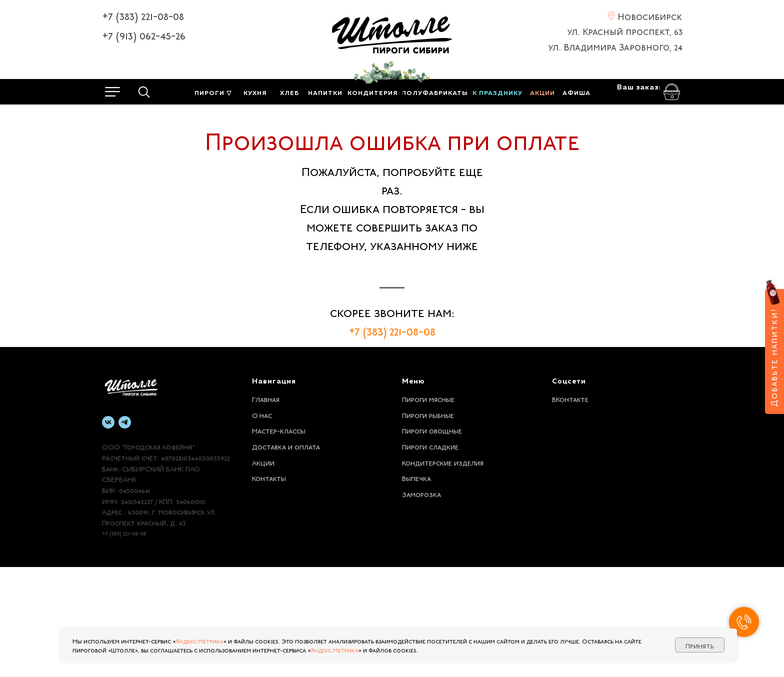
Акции (263, 572)
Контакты (269, 587)
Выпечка (416, 587)
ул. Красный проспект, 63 (625, 30)
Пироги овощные (432, 540)
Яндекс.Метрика (199, 640)
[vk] (108, 532)
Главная (266, 508)
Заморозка (421, 603)
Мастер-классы (279, 540)
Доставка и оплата (286, 556)
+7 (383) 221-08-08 (143, 15)
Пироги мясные (428, 508)
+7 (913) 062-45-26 (144, 34)
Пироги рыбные (428, 524)
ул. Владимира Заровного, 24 (615, 46)
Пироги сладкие (430, 556)
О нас (262, 524)
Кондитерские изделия (443, 572)
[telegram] (125, 532)
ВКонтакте (570, 508)
